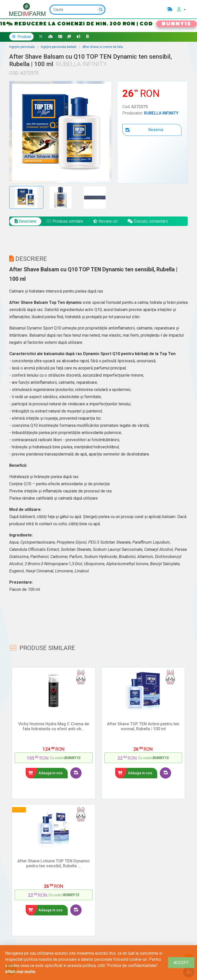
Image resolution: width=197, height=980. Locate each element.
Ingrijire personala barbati (59, 47)
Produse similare (65, 221)
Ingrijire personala (22, 47)
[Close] (181, 963)
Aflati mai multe (20, 972)
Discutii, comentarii (148, 221)
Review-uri (105, 221)
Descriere (26, 221)
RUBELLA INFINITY (161, 113)
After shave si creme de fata (103, 47)
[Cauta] (77, 10)
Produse (21, 37)
